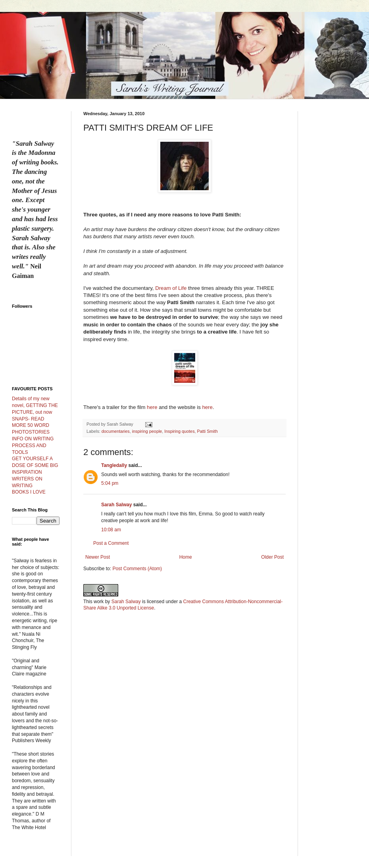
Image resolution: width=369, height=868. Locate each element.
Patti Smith (208, 431)
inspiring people (147, 431)
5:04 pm (110, 483)
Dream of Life (171, 288)
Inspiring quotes (179, 431)
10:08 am (111, 530)
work (99, 602)
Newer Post (98, 557)
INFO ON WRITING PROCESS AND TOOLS (33, 446)
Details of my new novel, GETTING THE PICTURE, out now (35, 405)
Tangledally (114, 465)
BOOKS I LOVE (29, 492)
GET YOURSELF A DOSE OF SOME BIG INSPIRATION (35, 465)
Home (186, 557)
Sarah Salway (116, 505)
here (152, 407)
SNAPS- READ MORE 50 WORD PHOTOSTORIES (31, 426)
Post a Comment (111, 543)
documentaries (116, 431)
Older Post (272, 557)
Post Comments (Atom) (137, 569)
